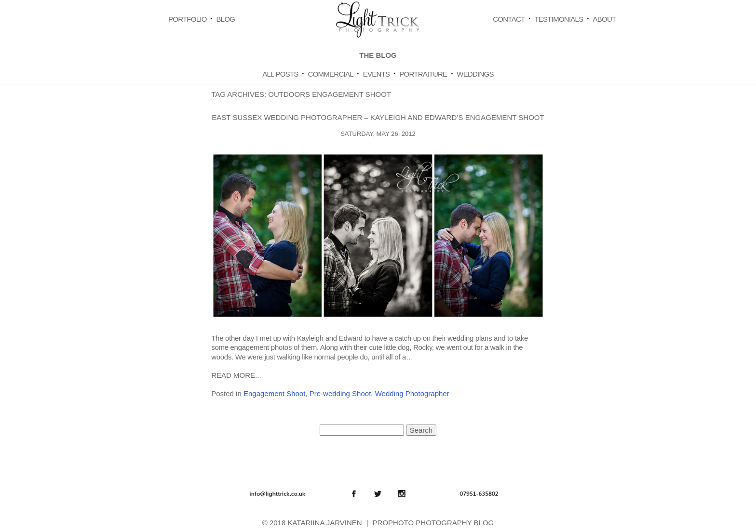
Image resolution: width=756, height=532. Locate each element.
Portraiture (423, 74)
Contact (509, 19)
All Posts (280, 74)
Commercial (331, 74)
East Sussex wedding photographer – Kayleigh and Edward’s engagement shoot (378, 117)
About (604, 19)
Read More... (236, 375)
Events (377, 74)
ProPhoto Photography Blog (433, 523)
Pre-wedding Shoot (340, 393)
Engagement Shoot (274, 393)
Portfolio (188, 19)
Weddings (475, 74)
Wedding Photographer (412, 393)
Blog (226, 19)
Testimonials (559, 19)
